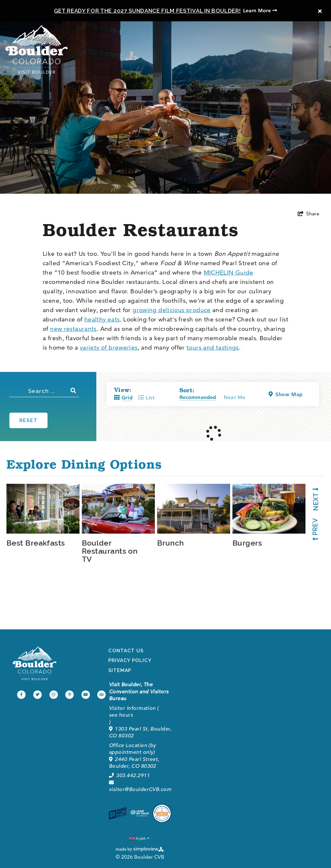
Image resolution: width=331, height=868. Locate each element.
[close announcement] (320, 11)
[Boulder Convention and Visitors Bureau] (35, 663)
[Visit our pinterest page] (69, 695)
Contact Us (126, 651)
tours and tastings (213, 347)
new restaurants (73, 329)
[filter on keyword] (74, 391)
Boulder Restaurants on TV (110, 551)
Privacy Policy (130, 660)
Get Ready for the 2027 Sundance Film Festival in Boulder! (147, 11)
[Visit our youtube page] (86, 695)
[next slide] (313, 502)
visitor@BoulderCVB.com (140, 786)
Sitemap (120, 670)
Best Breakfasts (36, 542)
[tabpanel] (44, 515)
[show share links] (309, 214)
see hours (121, 715)
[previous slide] (313, 527)
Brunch (171, 542)
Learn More (260, 11)
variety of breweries (109, 347)
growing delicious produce (172, 310)
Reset (29, 420)
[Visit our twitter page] (37, 695)
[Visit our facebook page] (21, 695)
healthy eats (102, 319)
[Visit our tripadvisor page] (101, 695)
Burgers (247, 542)
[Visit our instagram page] (54, 695)
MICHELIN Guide (229, 272)
